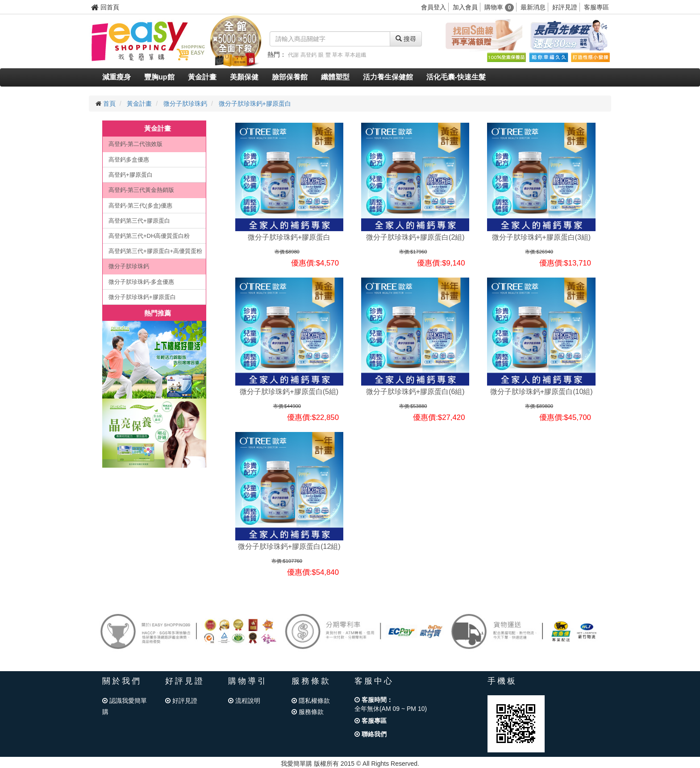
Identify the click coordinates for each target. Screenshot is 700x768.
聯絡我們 (371, 734)
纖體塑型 (335, 77)
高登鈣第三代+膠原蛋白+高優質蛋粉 (155, 251)
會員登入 (433, 7)
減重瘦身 (117, 77)
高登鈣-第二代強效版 (135, 144)
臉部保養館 (290, 77)
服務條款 (308, 712)
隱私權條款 (311, 701)
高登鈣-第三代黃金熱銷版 (141, 190)
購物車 (499, 7)
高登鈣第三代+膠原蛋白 (139, 221)
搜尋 (406, 39)
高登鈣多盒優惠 (129, 160)
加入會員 (465, 7)
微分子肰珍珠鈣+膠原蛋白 (255, 104)
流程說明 (244, 701)
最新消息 (533, 7)
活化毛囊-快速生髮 (456, 77)
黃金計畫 (202, 77)
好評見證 (565, 7)
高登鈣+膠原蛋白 (131, 175)
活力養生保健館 (388, 77)
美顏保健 (244, 77)
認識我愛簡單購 (125, 706)
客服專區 (596, 7)
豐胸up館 (159, 77)
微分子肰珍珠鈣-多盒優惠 (141, 282)
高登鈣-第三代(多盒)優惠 (140, 205)
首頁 (109, 104)
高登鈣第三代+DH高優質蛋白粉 (149, 236)
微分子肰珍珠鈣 (185, 104)
